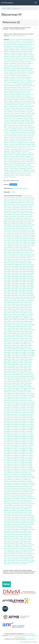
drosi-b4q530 (7, 426)
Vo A (22, 170)
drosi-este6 (7, 447)
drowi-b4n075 (7, 509)
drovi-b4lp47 (30, 455)
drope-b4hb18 (15, 375)
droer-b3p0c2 (12, 258)
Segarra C (6, 106)
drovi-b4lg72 (29, 449)
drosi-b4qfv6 (22, 428)
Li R (34, 81)
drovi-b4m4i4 (13, 474)
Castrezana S (7, 55)
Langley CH (7, 81)
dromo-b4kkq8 (16, 326)
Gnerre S (6, 65)
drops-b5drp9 (15, 378)
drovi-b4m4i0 (8, 473)
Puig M (28, 96)
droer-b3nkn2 (23, 246)
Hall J (10, 143)
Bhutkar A (13, 50)
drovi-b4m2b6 (15, 471)
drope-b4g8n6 (12, 345)
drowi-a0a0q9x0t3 (24, 559)
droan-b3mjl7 (27, 221)
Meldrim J (19, 153)
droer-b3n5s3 (7, 559)
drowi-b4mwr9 (16, 495)
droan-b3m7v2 (24, 208)
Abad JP (6, 44)
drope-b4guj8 (28, 366)
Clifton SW (19, 57)
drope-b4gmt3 (31, 356)
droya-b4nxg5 (7, 526)
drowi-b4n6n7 (28, 502)
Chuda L (20, 130)
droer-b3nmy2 (16, 247)
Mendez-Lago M (22, 87)
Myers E (32, 89)
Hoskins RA (12, 72)
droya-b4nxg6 (16, 526)
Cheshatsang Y (13, 130)
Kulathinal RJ (13, 79)
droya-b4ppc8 (23, 550)
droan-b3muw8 (29, 228)
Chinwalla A (7, 57)
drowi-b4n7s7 (23, 504)
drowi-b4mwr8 (8, 495)
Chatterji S (32, 55)
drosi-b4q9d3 (7, 423)
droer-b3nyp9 (20, 254)
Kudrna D (6, 79)
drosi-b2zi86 (30, 562)
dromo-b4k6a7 (21, 301)
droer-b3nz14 (12, 256)
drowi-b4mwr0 (29, 493)
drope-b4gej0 (15, 352)
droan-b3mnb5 (25, 227)
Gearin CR (17, 139)
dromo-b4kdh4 (16, 316)
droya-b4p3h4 (7, 535)
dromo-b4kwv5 (8, 338)
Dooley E (26, 134)
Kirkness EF (15, 77)
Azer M (17, 125)
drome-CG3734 (8, 299)
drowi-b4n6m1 (12, 502)
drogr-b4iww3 (23, 266)
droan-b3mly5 (31, 225)
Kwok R (24, 79)
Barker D (13, 48)
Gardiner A (7, 63)
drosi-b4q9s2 (15, 424)
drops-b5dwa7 (23, 378)
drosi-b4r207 (22, 445)
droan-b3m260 (16, 211)
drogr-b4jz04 (7, 295)
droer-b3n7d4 (15, 235)
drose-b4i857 (7, 412)
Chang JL (20, 55)
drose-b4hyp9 (7, 404)
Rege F (24, 161)
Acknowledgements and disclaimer (29, 642)
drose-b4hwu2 (28, 400)
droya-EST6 (7, 557)
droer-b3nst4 (23, 251)
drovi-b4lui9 (21, 462)
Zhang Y (28, 120)
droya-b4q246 (28, 555)
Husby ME (18, 144)
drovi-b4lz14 (15, 469)
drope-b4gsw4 (8, 364)
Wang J (20, 115)
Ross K (11, 163)
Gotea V (21, 65)
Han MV (14, 70)
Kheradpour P (7, 77)
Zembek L (7, 174)
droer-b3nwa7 (31, 251)
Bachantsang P (24, 125)
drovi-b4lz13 (7, 469)
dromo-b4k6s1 (12, 307)
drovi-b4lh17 (15, 452)
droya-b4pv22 (12, 555)
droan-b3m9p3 (21, 209)
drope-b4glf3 (23, 356)
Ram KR (14, 98)
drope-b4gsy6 (12, 366)
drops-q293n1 (20, 383)
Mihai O (30, 153)
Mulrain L (8, 156)
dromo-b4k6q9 (16, 302)
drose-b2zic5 (15, 564)
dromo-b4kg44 (16, 321)
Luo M (14, 84)
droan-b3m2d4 (12, 206)
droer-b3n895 (23, 564)
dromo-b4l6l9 (15, 342)
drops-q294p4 (20, 387)
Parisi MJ (18, 93)
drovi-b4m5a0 (7, 478)
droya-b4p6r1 (20, 536)
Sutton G (26, 110)
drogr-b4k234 (15, 297)
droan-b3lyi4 (26, 201)
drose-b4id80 (22, 414)
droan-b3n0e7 (7, 230)
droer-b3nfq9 (8, 246)
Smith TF (8, 108)
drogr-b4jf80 (30, 282)
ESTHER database (7, 3)
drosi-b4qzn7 (7, 442)
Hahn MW (20, 69)
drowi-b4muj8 (31, 490)
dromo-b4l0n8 (29, 340)
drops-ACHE (14, 376)
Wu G (15, 118)
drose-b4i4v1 (30, 407)
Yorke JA (6, 120)
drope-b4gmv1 (16, 361)
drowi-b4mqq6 (20, 488)
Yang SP (31, 118)
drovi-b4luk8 (22, 464)
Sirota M (21, 106)
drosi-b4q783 (31, 426)
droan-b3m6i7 (16, 208)
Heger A (19, 70)
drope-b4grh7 (20, 363)
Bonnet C (7, 129)
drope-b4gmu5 (21, 359)
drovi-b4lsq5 (22, 461)
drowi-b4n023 (28, 507)
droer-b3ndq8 (31, 242)
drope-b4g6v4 (24, 344)
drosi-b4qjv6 (29, 431)
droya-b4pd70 (16, 541)
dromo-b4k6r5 (20, 304)
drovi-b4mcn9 (20, 560)
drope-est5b (30, 375)
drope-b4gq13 (12, 363)
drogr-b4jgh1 (23, 287)
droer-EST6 (23, 264)
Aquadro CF (10, 46)
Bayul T (6, 127)
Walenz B (15, 115)
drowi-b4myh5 (8, 498)
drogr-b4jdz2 (7, 278)
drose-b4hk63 (7, 393)
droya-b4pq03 (31, 550)
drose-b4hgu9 (31, 388)
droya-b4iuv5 (23, 524)
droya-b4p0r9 (24, 531)
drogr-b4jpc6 (29, 289)
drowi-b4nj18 (23, 516)
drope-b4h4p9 (12, 369)
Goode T (31, 139)
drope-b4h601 (21, 373)
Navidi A (13, 156)
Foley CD (19, 137)
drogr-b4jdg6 (7, 277)
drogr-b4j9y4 (30, 271)
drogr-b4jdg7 (15, 277)
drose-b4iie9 (15, 416)
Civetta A (13, 57)
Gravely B (27, 65)
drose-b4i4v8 (7, 411)
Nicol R (11, 158)
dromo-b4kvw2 (20, 337)
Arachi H (12, 125)
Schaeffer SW (9, 105)
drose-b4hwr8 (31, 397)
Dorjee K (11, 136)
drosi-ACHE (14, 418)
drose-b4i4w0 (15, 411)
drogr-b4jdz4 (15, 278)
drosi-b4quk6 (22, 438)
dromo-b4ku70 (12, 560)
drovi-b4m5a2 (23, 478)
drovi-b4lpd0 (7, 457)
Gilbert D (30, 63)
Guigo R (28, 67)
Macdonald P (31, 149)
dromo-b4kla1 (15, 330)
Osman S (6, 160)
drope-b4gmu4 (12, 359)
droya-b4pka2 (23, 545)
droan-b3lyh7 (19, 199)
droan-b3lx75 (12, 197)
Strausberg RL (7, 110)
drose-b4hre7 (7, 395)
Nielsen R (17, 91)
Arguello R (22, 46)
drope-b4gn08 (24, 361)
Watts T (32, 115)
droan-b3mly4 (23, 225)
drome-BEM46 (31, 297)
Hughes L (7, 144)
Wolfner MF (24, 117)
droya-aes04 (15, 522)
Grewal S (18, 141)
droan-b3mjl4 (19, 221)
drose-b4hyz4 (23, 404)
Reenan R (6, 99)
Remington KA (17, 99)
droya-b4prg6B (8, 552)
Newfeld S (11, 91)
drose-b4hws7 (24, 399)
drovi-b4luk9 (29, 464)
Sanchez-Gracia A (21, 103)
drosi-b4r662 (30, 445)
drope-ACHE (31, 342)
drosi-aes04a (21, 418)
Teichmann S (11, 112)
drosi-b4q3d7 (7, 419)
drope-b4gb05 (12, 349)
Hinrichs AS (29, 70)
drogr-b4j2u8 (7, 270)
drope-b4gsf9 (28, 363)
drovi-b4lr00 (29, 457)
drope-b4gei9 (7, 352)
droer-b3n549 (15, 239)
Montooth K (16, 89)
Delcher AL (24, 58)
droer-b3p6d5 (8, 261)
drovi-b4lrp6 (7, 459)
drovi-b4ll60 (14, 454)
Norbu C (16, 158)
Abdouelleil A (15, 122)
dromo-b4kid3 (28, 323)
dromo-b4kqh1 (20, 333)
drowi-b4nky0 (15, 519)
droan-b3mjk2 (12, 220)
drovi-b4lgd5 (15, 450)
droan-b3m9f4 (12, 209)
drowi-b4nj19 (31, 516)
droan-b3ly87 (27, 197)
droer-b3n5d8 (30, 232)
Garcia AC (29, 62)
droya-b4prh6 (12, 553)
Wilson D (6, 117)
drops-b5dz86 (16, 380)
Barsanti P (19, 48)
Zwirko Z (23, 174)
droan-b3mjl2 (12, 221)
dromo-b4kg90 (24, 321)
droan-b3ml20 (15, 225)
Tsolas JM (30, 112)
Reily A (11, 99)
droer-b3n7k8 (23, 235)
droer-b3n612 (16, 240)
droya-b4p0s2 (12, 533)
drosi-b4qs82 (7, 436)
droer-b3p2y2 (23, 259)
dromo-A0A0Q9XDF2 (14, 318)
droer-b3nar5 (24, 240)
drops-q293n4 (28, 383)
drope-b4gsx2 (24, 364)
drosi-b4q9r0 (23, 423)
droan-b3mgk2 (16, 218)
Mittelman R (18, 155)
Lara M (25, 146)
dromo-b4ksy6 (8, 335)
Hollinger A (21, 143)
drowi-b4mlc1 (15, 485)
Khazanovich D (9, 146)
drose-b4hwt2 (12, 400)
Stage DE (18, 108)
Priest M (11, 161)
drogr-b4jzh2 (22, 295)
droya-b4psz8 (27, 553)
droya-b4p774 (12, 540)
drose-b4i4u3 (30, 406)
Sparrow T (12, 165)
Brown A (27, 129)
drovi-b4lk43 (30, 452)
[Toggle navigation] (36, 3)
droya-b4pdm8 (24, 541)
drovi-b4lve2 (14, 466)
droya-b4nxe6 (30, 524)
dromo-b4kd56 (13, 314)
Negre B (6, 91)
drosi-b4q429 (30, 424)
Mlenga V (25, 155)
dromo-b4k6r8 (16, 306)
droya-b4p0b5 (15, 529)
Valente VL (7, 113)
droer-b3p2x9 (7, 259)
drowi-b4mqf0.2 (8, 486)
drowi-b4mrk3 (7, 490)
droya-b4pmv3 (16, 547)
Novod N (26, 158)
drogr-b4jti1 (22, 292)
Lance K (21, 146)
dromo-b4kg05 (21, 319)
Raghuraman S (17, 161)
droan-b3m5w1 (8, 208)
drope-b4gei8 (31, 350)
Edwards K (16, 60)
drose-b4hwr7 (23, 397)
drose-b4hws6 (16, 399)
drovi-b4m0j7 (29, 469)
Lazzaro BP (19, 81)
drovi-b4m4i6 (28, 474)
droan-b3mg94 (8, 218)
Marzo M (6, 86)
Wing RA (18, 117)
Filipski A (33, 60)
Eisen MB (17, 39)
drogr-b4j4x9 (7, 271)
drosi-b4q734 (15, 426)
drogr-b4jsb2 (7, 292)
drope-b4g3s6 (7, 344)
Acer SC (10, 124)
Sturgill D (20, 110)
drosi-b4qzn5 (30, 440)
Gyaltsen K (24, 141)
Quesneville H (7, 98)
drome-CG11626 (26, 299)
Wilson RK (12, 117)
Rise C (33, 161)
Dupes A (16, 136)
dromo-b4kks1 (28, 328)
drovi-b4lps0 (14, 457)
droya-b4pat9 (20, 540)
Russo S (7, 103)
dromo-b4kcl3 (15, 313)
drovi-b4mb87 (29, 481)
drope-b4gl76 (15, 356)
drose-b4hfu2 (7, 388)
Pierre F (6, 161)
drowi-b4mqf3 (25, 486)
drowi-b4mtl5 (15, 490)
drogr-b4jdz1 (30, 277)
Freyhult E (13, 62)
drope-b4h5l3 (20, 369)
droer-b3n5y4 (23, 233)
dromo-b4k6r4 (12, 304)
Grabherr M (23, 175)
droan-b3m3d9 (21, 206)
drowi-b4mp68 (23, 485)
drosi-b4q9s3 (22, 424)
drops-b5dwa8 (31, 378)
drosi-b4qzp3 (30, 442)
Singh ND (30, 43)
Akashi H (27, 44)
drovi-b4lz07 (29, 467)
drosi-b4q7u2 (7, 421)
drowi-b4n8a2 (25, 505)
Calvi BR (12, 53)
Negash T (23, 156)
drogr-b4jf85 (7, 285)
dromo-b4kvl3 (12, 337)
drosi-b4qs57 (30, 435)
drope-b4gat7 (24, 347)
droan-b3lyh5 (12, 199)
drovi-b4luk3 (14, 464)
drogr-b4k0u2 (30, 295)
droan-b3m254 (29, 209)
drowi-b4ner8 (12, 514)
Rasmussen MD (25, 98)
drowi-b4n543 (16, 509)
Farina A (29, 136)
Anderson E (31, 124)
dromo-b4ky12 (24, 338)
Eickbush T (22, 60)
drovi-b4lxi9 (21, 466)
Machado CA (20, 84)
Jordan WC (7, 75)
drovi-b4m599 (12, 481)
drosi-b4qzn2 (15, 440)
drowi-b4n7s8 (31, 504)
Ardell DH (16, 46)
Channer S (6, 130)
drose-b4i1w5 (15, 559)
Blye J (26, 127)
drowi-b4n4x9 (24, 500)
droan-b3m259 (8, 211)
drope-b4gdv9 (23, 350)
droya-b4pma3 (8, 547)
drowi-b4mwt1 (24, 495)
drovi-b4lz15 (22, 469)
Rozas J (22, 101)
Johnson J (25, 74)
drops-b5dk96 (30, 376)
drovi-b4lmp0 (15, 455)
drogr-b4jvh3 (15, 294)
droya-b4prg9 (17, 552)
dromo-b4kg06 (30, 319)
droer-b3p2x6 (20, 258)
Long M (28, 82)
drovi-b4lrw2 (14, 459)
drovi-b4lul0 (7, 466)
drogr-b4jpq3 (7, 290)
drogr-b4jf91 (22, 285)
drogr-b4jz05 (15, 295)
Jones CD (30, 74)
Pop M (32, 94)
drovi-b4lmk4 (7, 455)
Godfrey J (11, 65)
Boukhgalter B (14, 129)
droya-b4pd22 (7, 541)
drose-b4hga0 (23, 388)
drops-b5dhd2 (22, 376)
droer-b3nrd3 (15, 251)
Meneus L (25, 153)
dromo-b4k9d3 (8, 309)
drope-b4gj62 (31, 352)
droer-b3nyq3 (28, 254)
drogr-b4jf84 (30, 283)
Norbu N (21, 158)
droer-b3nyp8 (12, 254)
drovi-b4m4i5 (21, 474)
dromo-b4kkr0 (24, 326)
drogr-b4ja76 (7, 275)
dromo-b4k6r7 (8, 306)
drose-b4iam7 (15, 412)
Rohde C (17, 101)
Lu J (11, 84)
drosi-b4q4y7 (23, 419)
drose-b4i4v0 (23, 407)
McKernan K (14, 87)
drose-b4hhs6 (12, 392)
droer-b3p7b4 (24, 261)
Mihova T (12, 155)
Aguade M (21, 44)
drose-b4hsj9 (23, 395)
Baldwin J (8, 122)
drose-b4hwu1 (20, 400)
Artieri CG (28, 46)
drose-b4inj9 (7, 418)
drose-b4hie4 (20, 392)
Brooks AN (18, 51)
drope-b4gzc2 (16, 368)
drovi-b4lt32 (29, 461)
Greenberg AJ (7, 67)
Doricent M (32, 134)
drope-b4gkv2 (31, 354)
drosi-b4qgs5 (15, 430)
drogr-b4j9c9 (23, 271)
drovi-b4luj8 (28, 462)
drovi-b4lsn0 (14, 461)
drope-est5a (23, 375)
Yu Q (34, 172)
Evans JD (27, 60)
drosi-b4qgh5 (7, 430)
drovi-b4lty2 (28, 560)
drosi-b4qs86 (7, 438)
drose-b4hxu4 (15, 402)
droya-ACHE (8, 522)
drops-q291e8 (12, 383)
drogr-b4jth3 (15, 292)
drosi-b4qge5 (30, 428)
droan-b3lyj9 (11, 202)
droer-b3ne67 (16, 244)
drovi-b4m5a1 (15, 478)
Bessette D (16, 127)
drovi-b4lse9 (29, 459)
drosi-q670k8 (14, 447)
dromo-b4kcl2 (7, 313)
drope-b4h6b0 (24, 371)
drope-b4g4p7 (16, 344)
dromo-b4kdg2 (8, 316)
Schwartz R (28, 105)
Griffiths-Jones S (16, 67)
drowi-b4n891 (12, 510)
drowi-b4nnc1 (15, 521)
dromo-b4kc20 (28, 311)
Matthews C (19, 151)
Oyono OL (19, 160)
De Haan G (28, 132)
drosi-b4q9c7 (30, 421)
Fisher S (14, 137)
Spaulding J (18, 165)
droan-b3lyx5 (26, 202)
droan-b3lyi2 (11, 201)
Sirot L (16, 106)
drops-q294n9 (12, 387)
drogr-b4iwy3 (30, 266)
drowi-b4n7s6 (15, 504)
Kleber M (29, 175)
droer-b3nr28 (7, 251)
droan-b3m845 (21, 213)
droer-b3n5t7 (15, 233)
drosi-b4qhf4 (30, 430)
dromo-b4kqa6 (25, 332)
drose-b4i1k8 (7, 406)
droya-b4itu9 (7, 524)
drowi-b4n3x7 (16, 500)
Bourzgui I (21, 129)
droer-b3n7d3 (7, 235)
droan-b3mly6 (8, 227)
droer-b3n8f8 (15, 237)
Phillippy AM (19, 94)
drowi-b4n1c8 (32, 498)
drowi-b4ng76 (20, 514)
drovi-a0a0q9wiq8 (13, 562)
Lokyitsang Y (14, 149)
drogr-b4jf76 (15, 282)
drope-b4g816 (16, 347)
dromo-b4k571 (16, 309)
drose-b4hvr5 (15, 397)
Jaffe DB (6, 74)
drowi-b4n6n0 (20, 502)
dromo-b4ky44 (12, 340)
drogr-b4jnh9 (22, 289)
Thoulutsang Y (14, 168)
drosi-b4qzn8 (15, 442)
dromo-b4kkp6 (31, 325)
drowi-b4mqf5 (12, 488)
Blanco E (18, 50)
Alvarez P (28, 174)
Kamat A (24, 144)
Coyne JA (8, 58)
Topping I (6, 170)
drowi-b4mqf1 (17, 486)
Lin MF (9, 82)
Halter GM (9, 70)
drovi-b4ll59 (7, 454)
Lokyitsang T (7, 149)
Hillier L (24, 70)
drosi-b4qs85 (30, 436)
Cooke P (6, 132)
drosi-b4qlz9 (29, 433)
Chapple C (26, 55)
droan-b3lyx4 (19, 202)
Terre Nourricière (30, 639)
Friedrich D (30, 137)
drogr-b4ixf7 (7, 268)
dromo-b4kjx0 (15, 325)
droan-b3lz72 (27, 204)
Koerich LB (21, 77)
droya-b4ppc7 (15, 550)
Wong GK (6, 118)
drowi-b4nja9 (23, 517)
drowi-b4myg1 (29, 497)
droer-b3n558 (23, 239)
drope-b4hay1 (7, 375)
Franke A (24, 137)
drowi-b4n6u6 (7, 504)
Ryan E (15, 163)
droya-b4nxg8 (24, 526)
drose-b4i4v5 (15, 409)
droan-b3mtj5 (12, 228)
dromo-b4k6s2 (20, 307)
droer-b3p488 (7, 264)
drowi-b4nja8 (15, 517)
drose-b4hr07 (23, 393)
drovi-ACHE (21, 447)
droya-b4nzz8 (7, 529)
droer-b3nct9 (8, 242)
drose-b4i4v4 (7, 409)
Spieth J (13, 108)
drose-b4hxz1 (23, 402)
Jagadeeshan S (13, 74)
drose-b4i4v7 (30, 409)
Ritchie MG (31, 99)
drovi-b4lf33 (7, 449)
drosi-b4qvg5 (30, 438)
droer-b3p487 (28, 263)
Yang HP (26, 118)
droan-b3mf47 (21, 216)
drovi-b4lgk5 (30, 450)
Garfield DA (13, 63)
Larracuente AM (23, 43)
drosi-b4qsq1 (15, 438)
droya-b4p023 (24, 538)
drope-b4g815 (8, 347)
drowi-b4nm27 (31, 519)
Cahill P (32, 129)
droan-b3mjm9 (20, 223)
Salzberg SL (13, 103)
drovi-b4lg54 (22, 449)
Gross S (23, 67)
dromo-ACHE (13, 301)
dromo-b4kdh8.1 (25, 318)
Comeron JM (26, 57)
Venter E (12, 113)
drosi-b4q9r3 (7, 424)
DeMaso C (8, 134)
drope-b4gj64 (7, 354)
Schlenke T (22, 105)
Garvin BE (19, 63)
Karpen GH (13, 75)
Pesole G (13, 94)
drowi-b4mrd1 (28, 488)
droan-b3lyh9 (27, 199)
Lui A (26, 149)
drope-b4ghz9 (23, 352)
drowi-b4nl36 (23, 519)
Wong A (30, 117)
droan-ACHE (25, 196)
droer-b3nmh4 (8, 247)
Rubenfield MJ (28, 101)
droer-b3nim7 (15, 246)
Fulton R (23, 62)
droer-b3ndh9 (23, 242)
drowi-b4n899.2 (24, 512)
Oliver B (6, 41)
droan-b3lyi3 (18, 201)
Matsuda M (12, 86)
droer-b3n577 (8, 240)
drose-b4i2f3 (15, 406)
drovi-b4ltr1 (7, 462)
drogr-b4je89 (23, 280)
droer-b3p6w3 (16, 261)
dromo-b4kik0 (7, 325)
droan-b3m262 (24, 211)
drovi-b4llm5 (21, 454)
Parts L (28, 93)
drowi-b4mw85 (25, 492)
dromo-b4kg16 (8, 321)
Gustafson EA (7, 69)
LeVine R (14, 148)
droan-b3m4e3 (29, 206)
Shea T (25, 163)
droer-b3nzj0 (20, 256)
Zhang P (23, 120)
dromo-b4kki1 (23, 325)
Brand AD (6, 51)
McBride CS (32, 86)
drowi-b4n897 (7, 512)
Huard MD (32, 143)
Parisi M (24, 93)
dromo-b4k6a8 (29, 301)
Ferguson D (8, 137)
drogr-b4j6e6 (15, 271)
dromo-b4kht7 (20, 323)
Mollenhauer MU (8, 89)
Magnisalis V (7, 151)
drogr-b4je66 (22, 278)
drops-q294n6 (24, 385)
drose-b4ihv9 (7, 416)
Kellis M (24, 41)
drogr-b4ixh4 (15, 268)
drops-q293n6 (16, 385)
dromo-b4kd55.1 (24, 313)
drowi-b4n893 (20, 510)
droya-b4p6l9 (12, 536)
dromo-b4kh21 (12, 323)
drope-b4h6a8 (7, 371)
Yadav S (25, 172)
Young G (30, 172)
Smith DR (23, 39)
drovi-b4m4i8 (15, 476)
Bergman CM (29, 39)
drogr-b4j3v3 (23, 270)
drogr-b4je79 (30, 278)
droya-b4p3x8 (16, 535)
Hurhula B (12, 144)
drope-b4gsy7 (20, 366)
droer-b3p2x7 (28, 258)
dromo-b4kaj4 (20, 311)
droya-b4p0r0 (31, 529)
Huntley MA (31, 72)
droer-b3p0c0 (27, 256)
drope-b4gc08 (20, 349)
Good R (17, 65)
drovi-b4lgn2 (7, 452)
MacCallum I (13, 177)
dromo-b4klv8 (23, 330)
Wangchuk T (27, 170)
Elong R (21, 136)
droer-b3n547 (7, 239)
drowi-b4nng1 (23, 521)
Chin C (17, 175)
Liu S (30, 148)
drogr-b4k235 (23, 297)
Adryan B (15, 44)
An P (26, 124)
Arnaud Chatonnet (30, 634)
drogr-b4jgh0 (15, 287)
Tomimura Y (23, 112)
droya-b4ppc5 (28, 548)
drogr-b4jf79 (22, 282)
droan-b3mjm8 (12, 223)
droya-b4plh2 (31, 545)
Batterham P (25, 48)
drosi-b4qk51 (15, 433)
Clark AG (12, 39)
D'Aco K (18, 132)
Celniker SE (14, 55)
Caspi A (30, 53)
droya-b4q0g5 (20, 555)
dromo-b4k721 (24, 309)
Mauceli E (6, 177)
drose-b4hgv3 (16, 390)
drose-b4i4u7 (7, 407)
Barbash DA (7, 48)
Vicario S (23, 113)
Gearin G (12, 139)
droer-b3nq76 (12, 249)
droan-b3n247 (23, 230)
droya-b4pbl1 (28, 540)
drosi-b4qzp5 (15, 443)
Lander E (28, 79)
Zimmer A (17, 174)
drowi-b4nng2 (31, 521)
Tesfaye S (32, 167)
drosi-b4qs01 (23, 435)
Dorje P (6, 136)
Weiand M (8, 172)
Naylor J (18, 156)
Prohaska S (18, 96)
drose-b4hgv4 (24, 390)
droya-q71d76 (14, 557)
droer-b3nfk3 (32, 244)
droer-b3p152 (12, 263)
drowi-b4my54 (21, 497)
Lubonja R (21, 149)
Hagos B (6, 143)
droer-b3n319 (31, 237)
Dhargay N (14, 134)
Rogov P (6, 163)
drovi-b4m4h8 (31, 471)
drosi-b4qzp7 (30, 443)
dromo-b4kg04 (13, 319)
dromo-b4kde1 (30, 314)
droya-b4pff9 (12, 543)
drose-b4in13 (29, 416)
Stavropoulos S (14, 167)
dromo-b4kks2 (7, 330)
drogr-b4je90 (30, 280)
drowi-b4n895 (28, 510)
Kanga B (29, 144)
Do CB (5, 60)
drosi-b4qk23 (7, 433)
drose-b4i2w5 (23, 406)
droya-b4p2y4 (7, 564)
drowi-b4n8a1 (17, 505)
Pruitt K (24, 96)
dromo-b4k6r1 (24, 302)
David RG (18, 58)
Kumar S (19, 79)
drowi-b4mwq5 (21, 493)
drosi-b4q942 (7, 428)
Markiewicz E (12, 160)
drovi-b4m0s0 (7, 471)
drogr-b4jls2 (14, 289)
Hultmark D (24, 72)
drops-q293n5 (7, 385)
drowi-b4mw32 (16, 492)
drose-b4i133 (31, 411)
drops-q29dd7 (15, 381)
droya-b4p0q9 (23, 529)
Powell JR (12, 96)
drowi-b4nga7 (28, 514)
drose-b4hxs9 (7, 402)
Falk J (25, 136)
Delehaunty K (31, 58)
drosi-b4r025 (15, 445)
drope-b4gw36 (8, 368)
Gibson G (25, 63)
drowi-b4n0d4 (16, 498)
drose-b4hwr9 (8, 399)
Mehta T (14, 153)
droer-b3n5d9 (7, 233)
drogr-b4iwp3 (15, 266)
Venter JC (18, 113)
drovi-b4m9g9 (16, 480)
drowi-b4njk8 (30, 517)
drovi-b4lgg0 (22, 450)
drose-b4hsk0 (31, 395)
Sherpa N (30, 163)
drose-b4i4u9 (15, 407)
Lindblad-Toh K (16, 82)
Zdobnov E (17, 120)
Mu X (28, 89)
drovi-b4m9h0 (24, 480)
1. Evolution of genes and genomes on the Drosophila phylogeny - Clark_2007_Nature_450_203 (17, 28)
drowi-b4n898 (16, 512)
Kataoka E (19, 75)
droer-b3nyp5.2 (17, 252)
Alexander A (21, 124)
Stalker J (24, 165)
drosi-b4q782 (23, 426)
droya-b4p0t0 (20, 533)
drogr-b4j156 (7, 273)
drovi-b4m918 (21, 481)
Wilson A (20, 172)
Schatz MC (16, 105)
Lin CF (5, 82)
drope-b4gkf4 (23, 354)
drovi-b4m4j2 (30, 476)
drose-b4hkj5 (15, 393)
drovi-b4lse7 (22, 459)
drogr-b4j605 (23, 273)
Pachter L (6, 93)
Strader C (26, 167)
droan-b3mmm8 (16, 227)
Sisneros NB (27, 106)
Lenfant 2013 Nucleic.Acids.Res (17, 636)
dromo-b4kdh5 (24, 316)
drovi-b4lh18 (22, 452)
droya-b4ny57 (12, 528)
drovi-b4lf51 (14, 449)
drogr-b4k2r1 (7, 297)
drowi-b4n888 (24, 509)
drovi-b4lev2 (28, 447)
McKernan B (7, 87)
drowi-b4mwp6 (13, 493)
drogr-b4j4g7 (30, 270)
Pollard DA (9, 43)
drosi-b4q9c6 (23, 421)
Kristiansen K (28, 77)
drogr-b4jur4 (7, 294)
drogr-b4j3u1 (15, 270)
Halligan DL (26, 69)
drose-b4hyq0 (15, 404)
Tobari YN (17, 112)
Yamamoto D (20, 118)
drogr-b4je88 (15, 280)
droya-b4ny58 (20, 528)
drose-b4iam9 (23, 412)
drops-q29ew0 (24, 381)
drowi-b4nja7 (7, 517)
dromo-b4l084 (23, 342)
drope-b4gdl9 (15, 350)
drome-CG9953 (17, 299)
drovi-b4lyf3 (7, 467)
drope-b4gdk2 (7, 350)
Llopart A (23, 82)
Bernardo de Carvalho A (21, 53)
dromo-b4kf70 (22, 562)
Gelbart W (30, 41)
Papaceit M (12, 93)
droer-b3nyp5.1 (8, 252)
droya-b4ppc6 (7, 550)
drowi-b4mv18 (8, 492)
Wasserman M (26, 115)
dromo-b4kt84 (16, 335)
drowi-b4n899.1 (8, 505)
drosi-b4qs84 (23, 436)
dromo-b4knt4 (31, 330)
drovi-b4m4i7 (7, 476)
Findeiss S (7, 62)
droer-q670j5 (30, 264)
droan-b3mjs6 (28, 223)
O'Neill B (31, 158)
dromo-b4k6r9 (24, 306)
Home (4, 8)
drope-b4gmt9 (16, 357)
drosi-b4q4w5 (15, 419)
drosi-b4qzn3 (22, 440)
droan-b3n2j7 (15, 230)
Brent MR (12, 51)
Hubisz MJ (18, 72)
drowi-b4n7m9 (23, 557)
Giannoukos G (24, 139)
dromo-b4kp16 (16, 332)
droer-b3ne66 (8, 244)
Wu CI (11, 118)
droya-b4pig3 (7, 545)
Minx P (29, 87)
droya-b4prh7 (20, 553)
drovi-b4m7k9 (8, 480)
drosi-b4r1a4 (7, 445)
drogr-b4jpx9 (15, 290)
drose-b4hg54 (15, 388)
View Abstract (13, 184)
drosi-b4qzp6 (22, 443)
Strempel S (14, 110)
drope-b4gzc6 (24, 368)
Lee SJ (24, 81)
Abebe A (28, 122)
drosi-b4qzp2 (22, 442)
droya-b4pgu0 (28, 543)
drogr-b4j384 (15, 273)
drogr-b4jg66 (7, 287)
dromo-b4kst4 (28, 333)
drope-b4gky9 (7, 356)
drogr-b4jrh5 (30, 290)
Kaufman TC (18, 41)
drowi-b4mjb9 (30, 483)
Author (9, 8)
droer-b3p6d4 (31, 259)
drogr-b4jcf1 (30, 275)
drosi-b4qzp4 (7, 443)
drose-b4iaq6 (31, 412)
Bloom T (22, 127)
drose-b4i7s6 (23, 411)
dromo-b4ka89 (12, 311)
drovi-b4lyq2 (14, 467)
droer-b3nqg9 (20, 249)
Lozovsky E (7, 84)
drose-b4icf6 (7, 414)
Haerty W (14, 69)
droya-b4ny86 (28, 528)
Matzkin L (18, 86)
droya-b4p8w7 (16, 538)
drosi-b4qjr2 (14, 431)
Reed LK (32, 98)
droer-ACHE (7, 232)
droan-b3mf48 (29, 216)
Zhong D (12, 174)
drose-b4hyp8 (31, 402)
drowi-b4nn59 (7, 521)
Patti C (24, 160)
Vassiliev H (17, 170)
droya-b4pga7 (20, 543)
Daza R (22, 132)
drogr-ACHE (7, 266)
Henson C (15, 143)
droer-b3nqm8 (28, 249)
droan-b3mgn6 (24, 218)
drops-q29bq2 (7, 381)
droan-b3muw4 (20, 228)
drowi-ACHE (23, 483)
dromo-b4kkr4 (12, 328)
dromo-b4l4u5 (7, 342)
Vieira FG (28, 113)
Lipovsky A (19, 148)
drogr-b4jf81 (7, 283)
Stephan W (29, 108)
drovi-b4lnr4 (22, 455)
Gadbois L (6, 139)
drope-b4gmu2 (24, 357)
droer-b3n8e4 (31, 235)
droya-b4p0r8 (16, 531)
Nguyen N (6, 158)
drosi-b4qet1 (15, 428)
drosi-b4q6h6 (31, 419)
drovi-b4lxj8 (29, 466)
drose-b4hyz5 (31, 404)
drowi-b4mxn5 (12, 497)
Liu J (27, 148)
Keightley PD (26, 75)
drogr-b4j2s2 (30, 268)
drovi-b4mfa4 (15, 483)
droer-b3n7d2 (31, 233)
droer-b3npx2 (24, 247)
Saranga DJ (29, 103)
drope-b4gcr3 (28, 349)
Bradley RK (30, 50)
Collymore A (32, 130)
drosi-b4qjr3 (22, 431)
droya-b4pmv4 (24, 547)
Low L (32, 82)
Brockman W (7, 175)
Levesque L (29, 81)
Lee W (29, 146)
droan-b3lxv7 (19, 197)
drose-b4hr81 (31, 393)
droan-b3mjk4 (27, 220)
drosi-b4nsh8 (29, 418)
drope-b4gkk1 (31, 557)
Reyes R (28, 161)
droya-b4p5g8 (24, 535)
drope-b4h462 (12, 373)
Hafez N (30, 141)
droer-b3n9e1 (23, 237)
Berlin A (10, 127)
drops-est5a (23, 380)
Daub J (13, 58)
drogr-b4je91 (7, 282)
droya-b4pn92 (12, 548)
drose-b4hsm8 (7, 397)
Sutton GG (31, 110)
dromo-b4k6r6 (28, 304)
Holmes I (6, 72)
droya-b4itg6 (30, 522)
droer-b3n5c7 (14, 232)
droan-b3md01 (8, 215)
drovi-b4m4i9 (23, 476)
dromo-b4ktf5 (24, 335)
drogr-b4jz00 (22, 294)
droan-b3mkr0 (7, 225)
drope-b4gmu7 (8, 361)
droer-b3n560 (31, 239)
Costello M (12, 132)
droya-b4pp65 (20, 548)
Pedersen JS (7, 94)
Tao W (5, 112)
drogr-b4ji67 (7, 289)
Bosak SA (24, 50)
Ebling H (10, 60)
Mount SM (23, 89)
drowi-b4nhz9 (15, 516)
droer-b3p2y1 (15, 259)
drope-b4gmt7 (8, 357)
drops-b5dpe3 (7, 378)
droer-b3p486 (20, 263)
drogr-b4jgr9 (30, 287)
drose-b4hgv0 (8, 390)
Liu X (24, 148)
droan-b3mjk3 (19, 220)
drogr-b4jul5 (29, 292)
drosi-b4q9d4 (15, 423)
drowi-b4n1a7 (24, 498)
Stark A (23, 108)
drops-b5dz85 (8, 380)
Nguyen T (29, 156)
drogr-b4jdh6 (23, 277)
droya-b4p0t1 (28, 533)
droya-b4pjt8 (15, 545)
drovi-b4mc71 (7, 483)
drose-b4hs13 (15, 395)
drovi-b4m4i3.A (24, 473)
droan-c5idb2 (31, 230)
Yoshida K (11, 120)
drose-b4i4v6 (23, 409)
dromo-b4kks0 (20, 328)
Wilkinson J (14, 172)
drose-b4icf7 (15, 414)
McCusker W (26, 151)
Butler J (13, 175)
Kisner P (16, 146)
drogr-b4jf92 (30, 285)
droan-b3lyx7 (12, 204)
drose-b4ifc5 (30, 414)
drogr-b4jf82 (15, 283)
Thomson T (7, 168)
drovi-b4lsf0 (7, 461)
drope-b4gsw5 (16, 364)
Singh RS (12, 106)
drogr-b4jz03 (30, 294)
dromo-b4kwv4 (28, 337)
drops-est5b (30, 380)
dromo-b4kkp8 (8, 326)
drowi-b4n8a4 (12, 507)
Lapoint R (13, 81)
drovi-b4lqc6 (22, 457)
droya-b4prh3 (24, 552)
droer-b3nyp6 (25, 252)
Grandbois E (12, 141)
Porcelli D (6, 96)
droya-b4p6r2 (28, 536)
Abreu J (6, 124)
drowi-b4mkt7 (7, 485)
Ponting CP (26, 94)
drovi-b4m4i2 (15, 473)
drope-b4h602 (29, 373)
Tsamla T (12, 170)
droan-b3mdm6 (24, 215)
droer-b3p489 (15, 264)
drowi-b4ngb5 (7, 516)
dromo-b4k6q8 (8, 302)
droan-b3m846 (29, 213)
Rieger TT (24, 99)
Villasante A (9, 115)
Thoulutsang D (22, 168)
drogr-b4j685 (31, 273)
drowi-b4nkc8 (7, 519)
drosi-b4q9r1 (30, 423)
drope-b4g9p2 (29, 345)
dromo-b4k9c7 (29, 307)
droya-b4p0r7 (8, 531)
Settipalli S (20, 163)
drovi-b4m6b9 (31, 478)
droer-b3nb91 (32, 240)
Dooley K (20, 134)
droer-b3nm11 (31, 246)
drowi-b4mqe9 (31, 485)
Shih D (7, 165)
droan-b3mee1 (13, 216)
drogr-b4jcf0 (22, 275)
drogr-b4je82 (7, 280)
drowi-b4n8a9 (20, 507)
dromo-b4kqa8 (12, 333)
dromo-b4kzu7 (20, 340)
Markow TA (12, 41)
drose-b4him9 (28, 392)
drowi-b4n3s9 (8, 500)
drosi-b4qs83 (15, 436)
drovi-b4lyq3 (22, 467)
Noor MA (23, 91)
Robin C (6, 101)
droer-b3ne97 (24, 244)
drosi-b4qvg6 (7, 440)
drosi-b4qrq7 (15, 435)
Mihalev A (6, 155)
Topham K (29, 168)
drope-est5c (7, 376)
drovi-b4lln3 (29, 454)
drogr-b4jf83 (22, 283)
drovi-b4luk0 (7, 464)
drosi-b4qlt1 (22, 433)
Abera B (33, 122)
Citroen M (25, 130)
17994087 (13, 192)
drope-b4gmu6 (29, 359)
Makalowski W (28, 84)
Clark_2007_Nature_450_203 (18, 36)
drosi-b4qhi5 (7, 431)
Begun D (7, 50)
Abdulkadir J (22, 122)
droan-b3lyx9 (19, 204)
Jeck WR (19, 74)
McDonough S (7, 153)
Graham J (6, 141)
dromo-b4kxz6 (16, 338)
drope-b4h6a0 (28, 369)
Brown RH (24, 51)
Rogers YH (11, 101)
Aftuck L (15, 124)
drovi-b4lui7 (14, 462)
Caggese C (7, 53)
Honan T (27, 143)
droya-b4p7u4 (7, 538)
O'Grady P (28, 91)
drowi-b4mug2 (23, 490)
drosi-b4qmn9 (7, 435)
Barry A (30, 125)
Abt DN (10, 44)
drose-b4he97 (28, 387)
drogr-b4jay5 (15, 275)
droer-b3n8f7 (7, 237)
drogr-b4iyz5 (22, 268)
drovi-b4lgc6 (7, 450)
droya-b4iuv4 (15, 524)
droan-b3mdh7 (16, 215)
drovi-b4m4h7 (23, 471)
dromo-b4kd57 (21, 314)
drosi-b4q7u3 (15, 421)
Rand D (18, 98)
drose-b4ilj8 (22, 416)
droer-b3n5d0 (22, 232)
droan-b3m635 (13, 213)
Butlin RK (30, 51)
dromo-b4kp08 (8, 332)
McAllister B (25, 86)
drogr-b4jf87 (15, 285)
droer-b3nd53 (15, 242)
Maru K (13, 151)
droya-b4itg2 (22, 522)
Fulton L (18, 62)
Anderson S (7, 125)
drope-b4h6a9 (16, 371)
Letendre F (8, 148)
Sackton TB (15, 43)
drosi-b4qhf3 (23, 430)
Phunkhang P (30, 160)
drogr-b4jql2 (22, 290)
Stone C (21, 167)
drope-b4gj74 (15, 354)
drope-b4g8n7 (21, 345)
